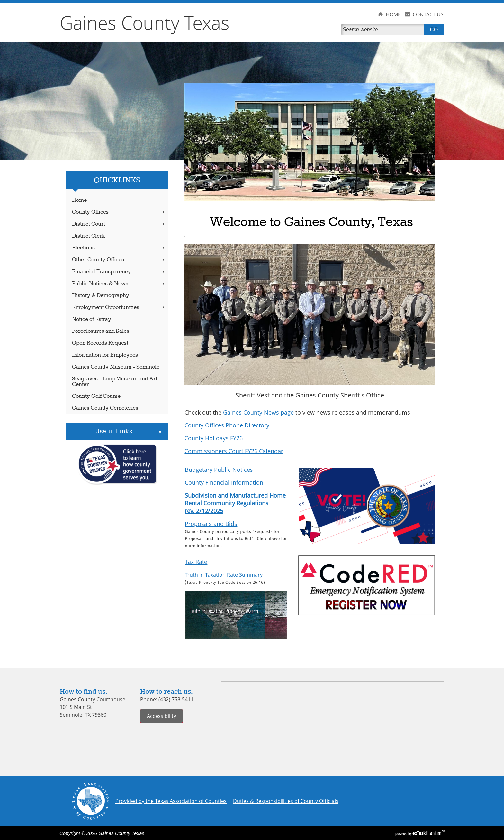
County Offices (119, 212)
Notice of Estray (92, 319)
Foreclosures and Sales (101, 331)
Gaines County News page (258, 412)
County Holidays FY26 (214, 438)
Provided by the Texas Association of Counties (171, 801)
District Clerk (89, 236)
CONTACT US (428, 14)
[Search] (384, 30)
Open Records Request (100, 343)
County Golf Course (96, 396)
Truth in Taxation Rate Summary (224, 575)
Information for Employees (105, 355)
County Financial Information (224, 482)
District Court (119, 224)
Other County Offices (119, 260)
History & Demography (101, 296)
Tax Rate (196, 562)
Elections (119, 248)
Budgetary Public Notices (219, 470)
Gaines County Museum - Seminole (116, 367)
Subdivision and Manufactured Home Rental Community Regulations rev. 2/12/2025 (235, 503)
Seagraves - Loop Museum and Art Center (115, 382)
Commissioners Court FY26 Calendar (234, 451)
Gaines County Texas (145, 23)
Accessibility (162, 716)
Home (79, 200)
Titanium (427, 833)
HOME (393, 14)
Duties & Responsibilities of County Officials (286, 801)
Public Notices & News (119, 284)
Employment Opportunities (119, 308)
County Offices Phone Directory (227, 425)
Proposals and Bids (211, 524)
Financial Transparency (119, 272)
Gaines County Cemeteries (105, 408)
